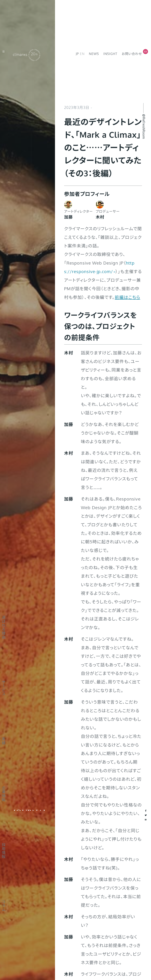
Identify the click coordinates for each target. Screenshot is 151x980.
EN (82, 54)
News (94, 54)
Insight (110, 54)
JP (77, 54)
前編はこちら (127, 297)
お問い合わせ (132, 54)
